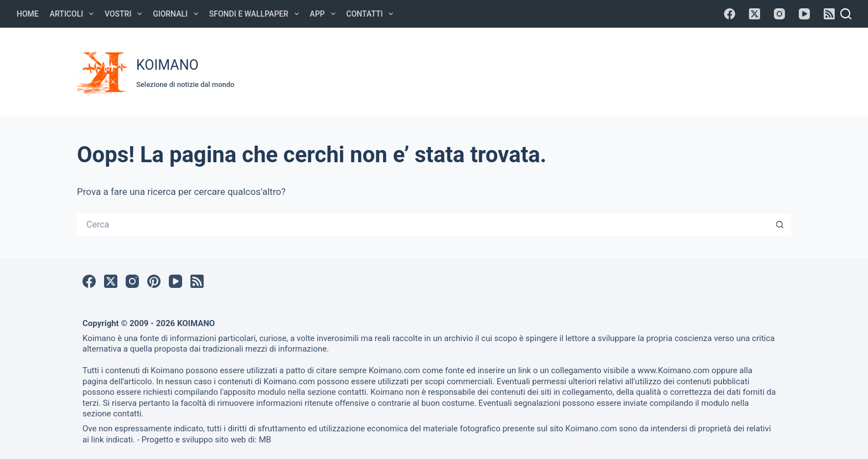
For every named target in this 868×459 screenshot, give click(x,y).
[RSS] (829, 14)
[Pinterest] (154, 281)
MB (265, 440)
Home (28, 14)
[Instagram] (779, 14)
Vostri (125, 14)
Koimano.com (394, 370)
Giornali (178, 14)
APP (325, 14)
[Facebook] (730, 14)
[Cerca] (846, 14)
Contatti (372, 14)
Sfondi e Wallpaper (256, 14)
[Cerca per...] (423, 225)
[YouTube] (804, 14)
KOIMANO (167, 65)
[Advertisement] (584, 70)
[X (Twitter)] (755, 14)
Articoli (74, 14)
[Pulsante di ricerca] (780, 225)
